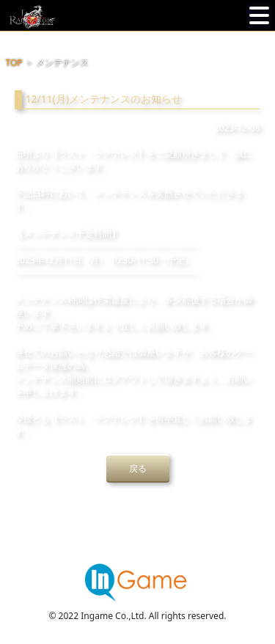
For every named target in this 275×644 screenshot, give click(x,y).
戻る (138, 468)
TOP (14, 63)
